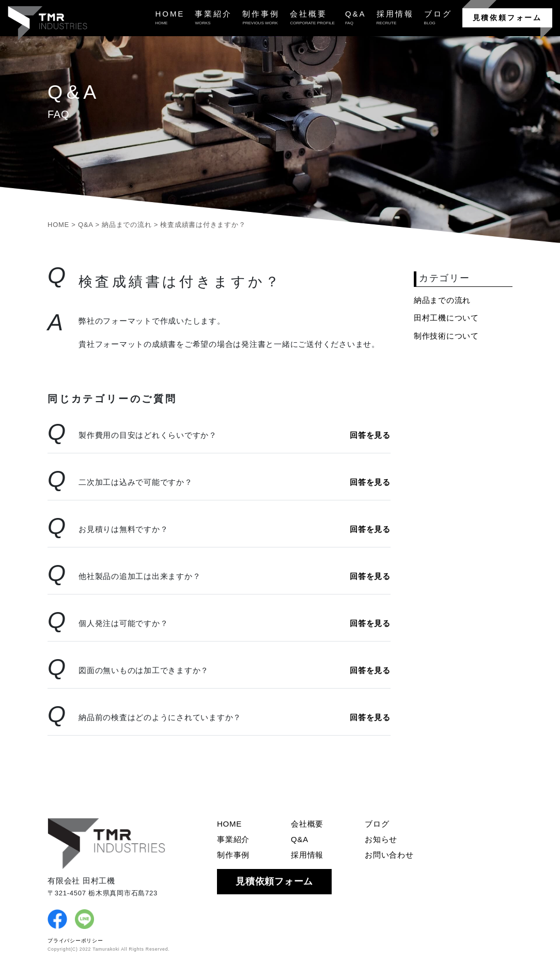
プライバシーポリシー (75, 941)
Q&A (300, 839)
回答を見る (370, 435)
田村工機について (446, 318)
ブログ (377, 824)
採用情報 (307, 855)
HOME (229, 824)
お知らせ (381, 839)
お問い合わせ (389, 855)
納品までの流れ (442, 300)
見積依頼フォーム (507, 18)
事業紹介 (233, 839)
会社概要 (307, 824)
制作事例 (233, 855)
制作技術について (446, 336)
